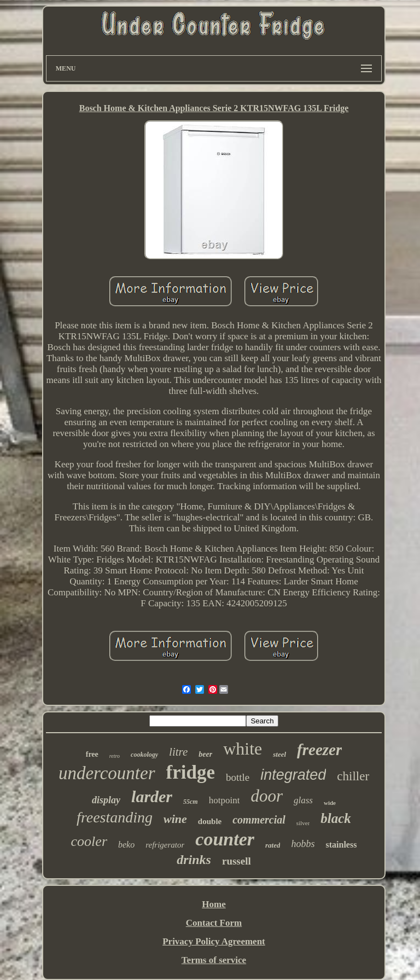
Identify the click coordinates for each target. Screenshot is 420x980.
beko (126, 845)
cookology (144, 755)
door (267, 796)
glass (303, 800)
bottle (238, 777)
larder (152, 796)
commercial (259, 820)
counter (225, 839)
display (106, 800)
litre (178, 752)
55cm (191, 802)
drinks (194, 860)
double (210, 821)
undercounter (107, 773)
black (336, 818)
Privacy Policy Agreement (214, 941)
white (243, 749)
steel (279, 754)
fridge (191, 772)
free (92, 754)
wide (330, 803)
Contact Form (214, 923)
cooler (89, 841)
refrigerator (165, 845)
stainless (341, 845)
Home (214, 904)
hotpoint (224, 800)
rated (273, 845)
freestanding (115, 817)
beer (205, 754)
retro (115, 756)
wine (175, 819)
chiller (353, 776)
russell (237, 861)
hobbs (303, 844)
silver (303, 823)
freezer (319, 750)
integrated (293, 775)
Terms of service (214, 960)
